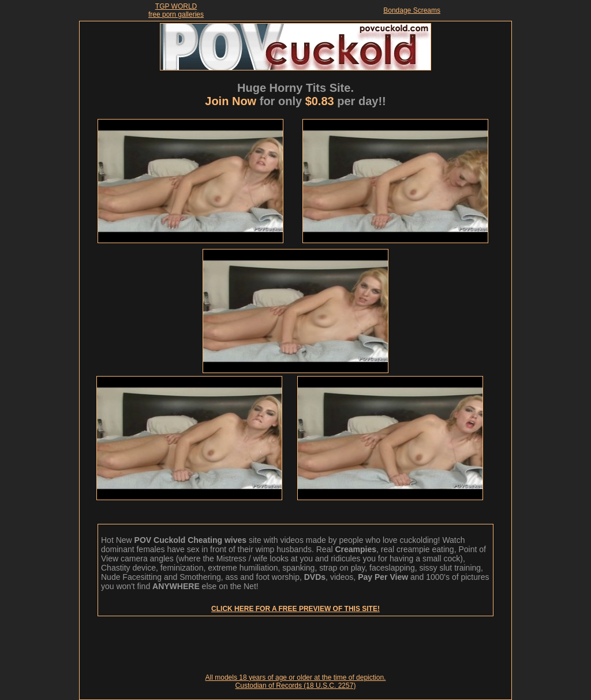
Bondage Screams (412, 10)
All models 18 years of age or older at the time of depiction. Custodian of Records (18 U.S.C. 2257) (296, 682)
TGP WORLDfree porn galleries (176, 10)
